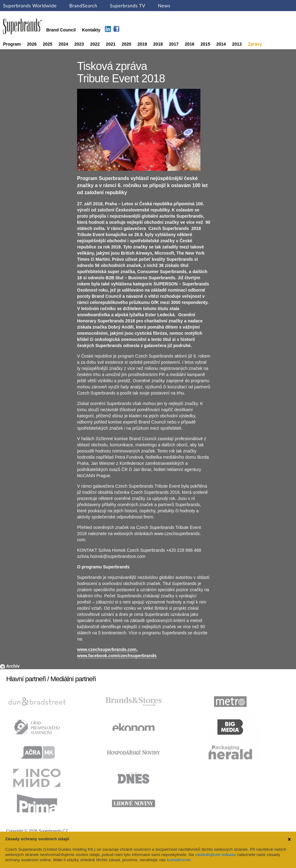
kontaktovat (179, 860)
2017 (174, 44)
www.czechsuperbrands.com (107, 649)
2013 (237, 44)
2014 (221, 44)
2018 (158, 44)
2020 (127, 44)
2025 (48, 44)
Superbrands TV (127, 6)
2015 (205, 44)
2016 (189, 44)
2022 (95, 44)
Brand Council (61, 30)
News (164, 6)
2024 (63, 44)
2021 (111, 44)
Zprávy (255, 44)
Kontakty (91, 30)
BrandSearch (83, 6)
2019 (142, 44)
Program (12, 44)
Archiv (13, 666)
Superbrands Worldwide (30, 6)
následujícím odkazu (216, 855)
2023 (79, 44)
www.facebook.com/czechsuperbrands (117, 656)
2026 (32, 44)
